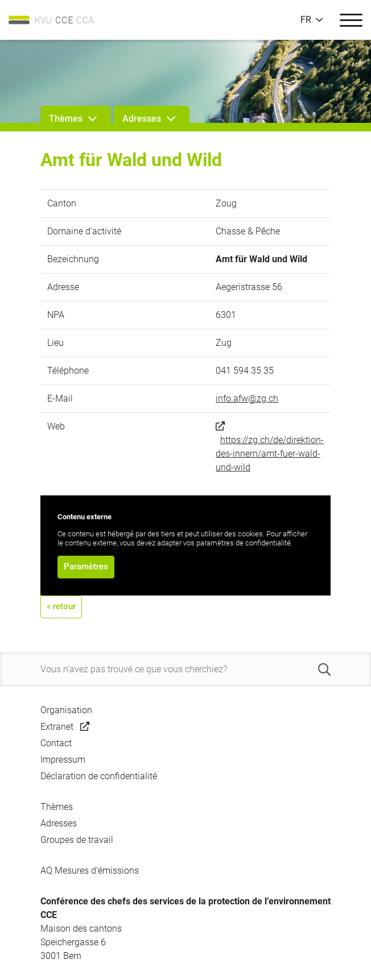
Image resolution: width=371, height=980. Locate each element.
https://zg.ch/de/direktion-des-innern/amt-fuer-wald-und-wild (270, 454)
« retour (61, 606)
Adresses (59, 823)
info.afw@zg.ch (247, 398)
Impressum (63, 760)
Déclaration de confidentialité (99, 776)
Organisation (66, 710)
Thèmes (57, 807)
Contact (56, 743)
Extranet (57, 727)
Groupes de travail (77, 840)
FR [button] (306, 20)
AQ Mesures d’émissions (90, 871)
